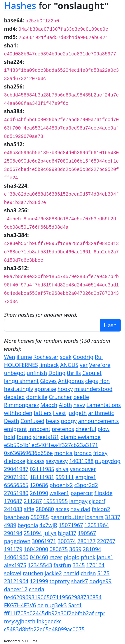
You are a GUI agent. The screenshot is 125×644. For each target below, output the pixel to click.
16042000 (36, 549)
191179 (13, 549)
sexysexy (57, 461)
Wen (9, 357)
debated (14, 397)
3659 (75, 549)
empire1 (86, 477)
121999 (39, 581)
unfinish (37, 373)
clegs (92, 381)
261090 (39, 493)
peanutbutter (67, 517)
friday (100, 453)
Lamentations (103, 405)
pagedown (17, 541)
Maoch (49, 405)
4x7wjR (48, 525)
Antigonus (71, 381)
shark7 (79, 581)
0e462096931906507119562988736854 (53, 597)
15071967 (71, 525)
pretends (63, 429)
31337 (113, 517)
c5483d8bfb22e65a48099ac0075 (44, 629)
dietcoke (15, 461)
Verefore (100, 365)
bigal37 (67, 533)
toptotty (59, 581)
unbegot (15, 373)
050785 (40, 517)
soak (66, 357)
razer (56, 557)
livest (59, 413)
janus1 (105, 557)
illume (24, 357)
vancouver (83, 469)
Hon (104, 381)
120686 (39, 485)
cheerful (86, 429)
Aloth (65, 405)
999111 (65, 477)
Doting (57, 373)
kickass (35, 461)
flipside (103, 493)
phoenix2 (61, 485)
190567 (87, 533)
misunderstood (93, 389)
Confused (33, 421)
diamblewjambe (81, 437)
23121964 (16, 581)
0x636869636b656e (28, 453)
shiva (62, 469)
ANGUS (69, 365)
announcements (98, 421)
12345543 (40, 565)
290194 (13, 533)
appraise (45, 389)
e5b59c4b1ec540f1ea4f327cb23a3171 (51, 445)
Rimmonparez (21, 405)
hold (10, 437)
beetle (81, 397)
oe (40, 605)
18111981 (42, 477)
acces (62, 509)
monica (63, 453)
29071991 (16, 477)
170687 (13, 501)
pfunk (88, 557)
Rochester (46, 357)
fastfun (62, 565)
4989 (10, 525)
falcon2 (101, 509)
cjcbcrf (97, 501)
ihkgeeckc (49, 621)
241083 (13, 509)
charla (37, 589)
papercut (82, 493)
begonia (28, 525)
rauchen (33, 573)
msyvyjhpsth (20, 621)
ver (84, 365)
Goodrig (83, 357)
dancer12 (16, 589)
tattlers (43, 413)
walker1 (59, 493)
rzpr (100, 613)
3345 (79, 565)
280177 (86, 541)
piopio (71, 557)
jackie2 (53, 573)
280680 (45, 509)
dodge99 (100, 581)
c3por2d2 (86, 485)
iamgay (78, 501)
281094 (92, 549)
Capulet (92, 373)
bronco (83, 453)
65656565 (16, 485)
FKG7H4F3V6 (20, 605)
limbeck (49, 365)
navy (79, 405)
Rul (99, 357)
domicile (37, 397)
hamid (71, 573)
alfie (29, 509)
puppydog (108, 461)
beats (52, 421)
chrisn (88, 573)
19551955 (55, 501)
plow (104, 429)
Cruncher (60, 397)
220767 (106, 541)
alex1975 (15, 565)
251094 (33, 533)
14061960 (16, 557)
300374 (67, 541)
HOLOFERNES (21, 365)
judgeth (77, 413)
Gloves (48, 381)
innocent (39, 429)
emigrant (15, 429)
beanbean (16, 517)
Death (11, 421)
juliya (50, 533)
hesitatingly (18, 389)
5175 (103, 573)
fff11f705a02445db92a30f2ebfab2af (49, 613)
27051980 (16, 493)
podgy (69, 421)
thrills (74, 373)
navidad (80, 509)
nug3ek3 (56, 605)
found (24, 437)
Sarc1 (75, 605)
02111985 (42, 469)
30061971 (44, 541)
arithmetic (101, 413)
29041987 (16, 469)
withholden (18, 413)
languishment (21, 381)
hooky (65, 389)
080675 (58, 549)
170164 (95, 565)
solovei (13, 573)
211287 (33, 501)
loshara (94, 517)
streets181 (46, 437)
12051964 (96, 525)
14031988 (81, 461)
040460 (39, 557)
